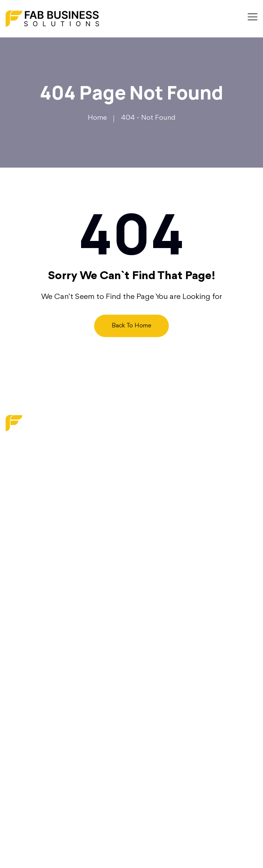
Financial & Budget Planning (49, 693)
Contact (18, 565)
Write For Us (25, 580)
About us (20, 523)
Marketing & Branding (39, 651)
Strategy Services (33, 679)
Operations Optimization (43, 706)
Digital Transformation (39, 664)
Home (97, 118)
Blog (13, 538)
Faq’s (14, 551)
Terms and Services (35, 608)
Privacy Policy (27, 593)
